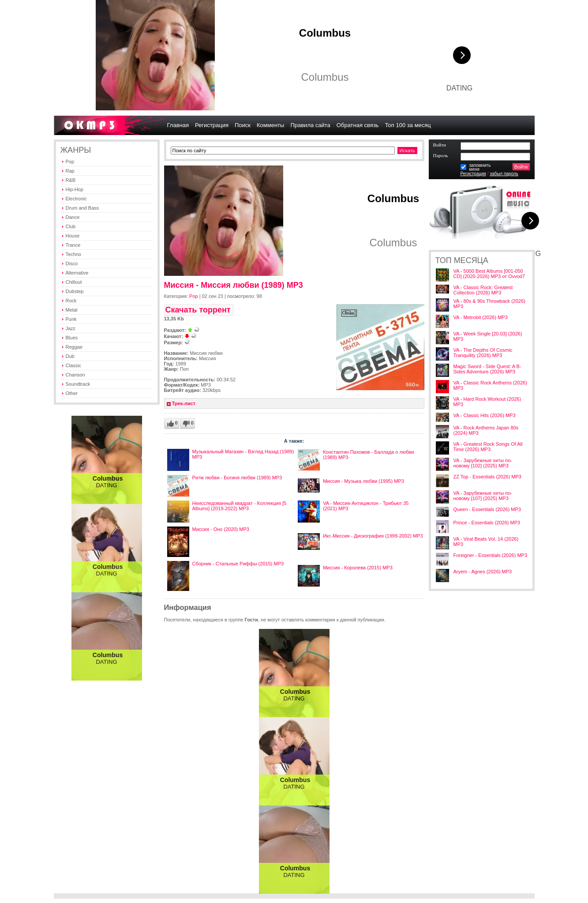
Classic (73, 365)
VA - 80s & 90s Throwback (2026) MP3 (489, 304)
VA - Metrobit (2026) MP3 (481, 317)
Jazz (71, 328)
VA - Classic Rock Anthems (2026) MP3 (490, 385)
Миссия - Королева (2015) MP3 (358, 568)
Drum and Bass (82, 208)
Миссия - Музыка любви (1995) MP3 (363, 481)
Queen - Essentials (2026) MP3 (487, 509)
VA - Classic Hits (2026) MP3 (485, 415)
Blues (72, 338)
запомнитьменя (480, 167)
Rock (71, 301)
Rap (70, 171)
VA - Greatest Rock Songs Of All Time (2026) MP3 (488, 447)
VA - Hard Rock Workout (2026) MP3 (487, 402)
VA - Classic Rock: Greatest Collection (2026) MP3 (483, 290)
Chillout (74, 282)
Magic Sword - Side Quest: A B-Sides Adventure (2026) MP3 (487, 369)
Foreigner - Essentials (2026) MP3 (491, 555)
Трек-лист (184, 403)
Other (72, 393)
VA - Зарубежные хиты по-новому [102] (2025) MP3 (483, 463)
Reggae (74, 347)
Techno (73, 254)
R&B (71, 180)
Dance (73, 217)
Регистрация (473, 174)
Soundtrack (78, 384)
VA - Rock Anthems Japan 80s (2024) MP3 (486, 430)
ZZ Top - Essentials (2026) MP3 (487, 477)
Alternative (77, 273)
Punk (71, 319)
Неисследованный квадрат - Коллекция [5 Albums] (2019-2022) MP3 (240, 506)
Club (71, 226)
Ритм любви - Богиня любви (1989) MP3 (237, 478)
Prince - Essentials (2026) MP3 (487, 523)
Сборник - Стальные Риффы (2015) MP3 (238, 564)
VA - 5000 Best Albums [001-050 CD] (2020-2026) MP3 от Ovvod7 (489, 274)
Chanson (75, 375)
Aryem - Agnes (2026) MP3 (483, 572)
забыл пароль (504, 174)
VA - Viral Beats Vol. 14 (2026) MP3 (486, 542)
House (73, 236)
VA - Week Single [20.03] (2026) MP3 (488, 336)
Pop (70, 162)
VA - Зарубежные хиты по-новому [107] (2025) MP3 (483, 496)
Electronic (76, 199)
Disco (72, 263)
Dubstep (75, 291)
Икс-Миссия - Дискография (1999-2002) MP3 (373, 536)
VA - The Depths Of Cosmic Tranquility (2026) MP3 (483, 353)
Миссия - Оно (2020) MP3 (221, 529)
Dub (70, 356)
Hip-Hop (75, 189)
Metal (72, 310)
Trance (73, 245)
